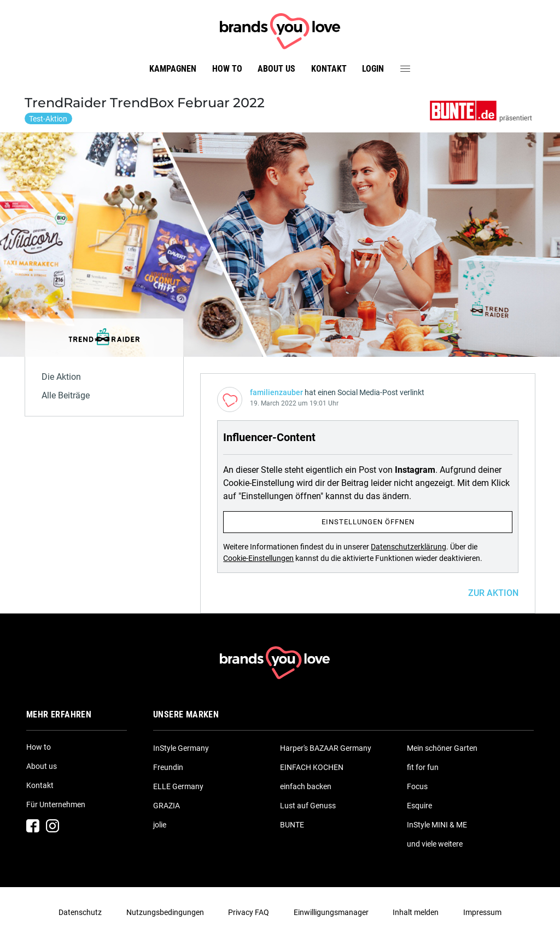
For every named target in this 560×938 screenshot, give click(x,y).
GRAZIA (167, 806)
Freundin (168, 767)
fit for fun (423, 767)
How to (227, 69)
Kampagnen (173, 69)
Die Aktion (61, 377)
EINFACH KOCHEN (312, 767)
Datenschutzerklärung (409, 547)
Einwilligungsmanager (331, 912)
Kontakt (329, 69)
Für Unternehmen (56, 804)
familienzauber (276, 392)
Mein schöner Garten (442, 748)
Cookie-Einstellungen (258, 558)
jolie (160, 825)
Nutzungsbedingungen (165, 912)
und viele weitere (435, 844)
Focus (417, 786)
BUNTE (292, 825)
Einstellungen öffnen (368, 522)
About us (276, 69)
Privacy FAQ (249, 912)
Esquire (419, 806)
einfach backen (306, 786)
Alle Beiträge (66, 395)
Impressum (482, 912)
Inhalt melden (416, 912)
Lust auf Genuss (308, 806)
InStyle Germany (181, 748)
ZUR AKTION (493, 593)
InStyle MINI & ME (437, 825)
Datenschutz (80, 912)
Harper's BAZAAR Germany (326, 748)
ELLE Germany (178, 786)
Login (373, 69)
